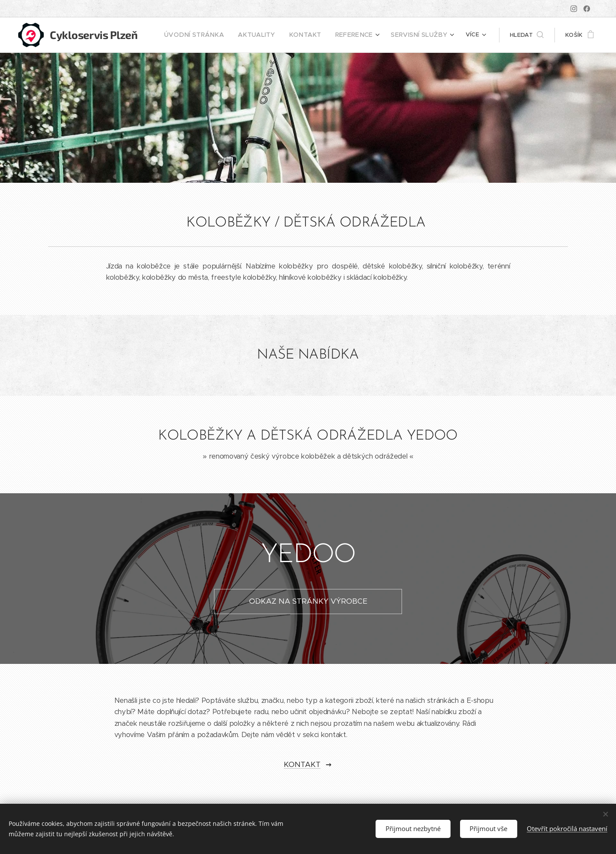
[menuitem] (216, 35)
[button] (527, 35)
